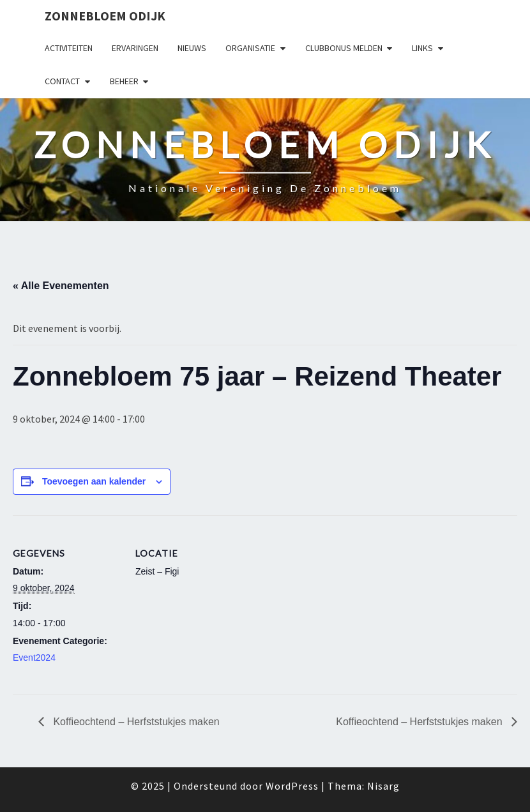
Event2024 (34, 658)
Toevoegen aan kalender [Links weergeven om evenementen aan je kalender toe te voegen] (94, 481)
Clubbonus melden (344, 48)
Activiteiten (69, 48)
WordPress (292, 786)
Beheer (124, 81)
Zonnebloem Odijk (105, 16)
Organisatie (250, 48)
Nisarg (383, 786)
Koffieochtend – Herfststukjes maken (135, 722)
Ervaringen (135, 48)
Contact (62, 81)
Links (422, 48)
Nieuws (192, 48)
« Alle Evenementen (61, 286)
